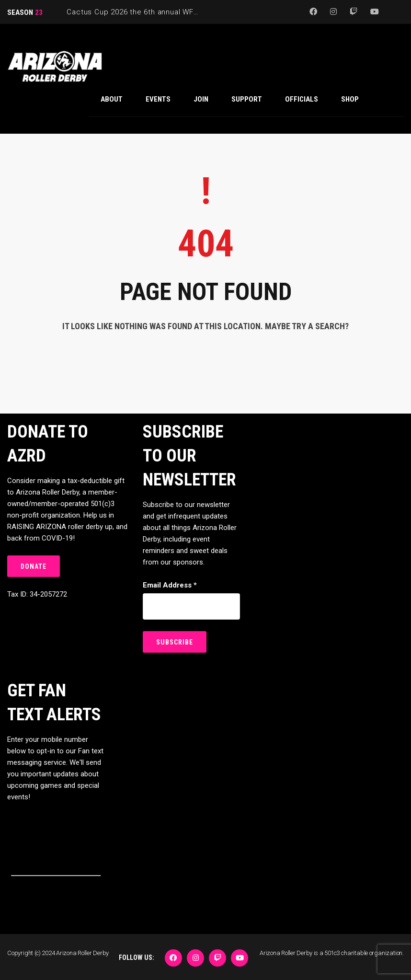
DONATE (34, 566)
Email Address (170, 585)
